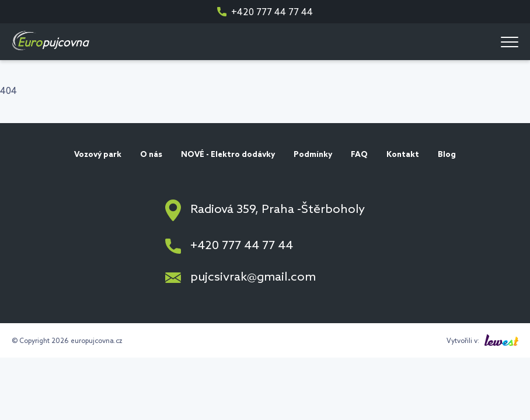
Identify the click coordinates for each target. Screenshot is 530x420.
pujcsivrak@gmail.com (253, 278)
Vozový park (98, 155)
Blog (447, 155)
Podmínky (313, 155)
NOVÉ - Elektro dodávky (228, 155)
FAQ (359, 155)
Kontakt (403, 155)
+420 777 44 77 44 (272, 12)
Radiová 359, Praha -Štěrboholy (278, 210)
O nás (151, 155)
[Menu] (510, 41)
